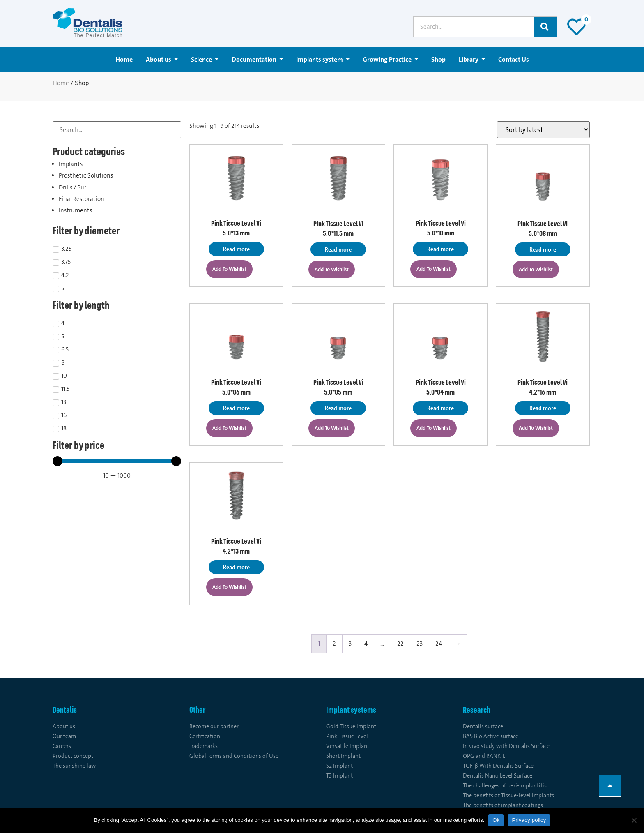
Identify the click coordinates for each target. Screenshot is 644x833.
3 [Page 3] (350, 644)
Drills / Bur (72, 187)
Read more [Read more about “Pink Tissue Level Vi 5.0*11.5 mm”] (338, 249)
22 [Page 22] (400, 644)
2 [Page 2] (334, 644)
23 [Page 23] (420, 644)
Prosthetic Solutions (86, 175)
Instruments (75, 210)
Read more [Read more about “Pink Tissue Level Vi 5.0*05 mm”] (338, 408)
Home (61, 83)
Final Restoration (82, 199)
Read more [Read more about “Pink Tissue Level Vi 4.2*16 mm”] (543, 408)
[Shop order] (543, 130)
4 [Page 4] (366, 644)
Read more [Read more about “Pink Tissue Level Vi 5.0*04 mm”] (440, 408)
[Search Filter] (117, 130)
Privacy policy (529, 820)
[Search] (545, 27)
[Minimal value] (117, 461)
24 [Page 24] (439, 644)
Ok (496, 820)
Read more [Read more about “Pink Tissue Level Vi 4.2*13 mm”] (236, 567)
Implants (71, 164)
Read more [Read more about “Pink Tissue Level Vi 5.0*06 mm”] (236, 408)
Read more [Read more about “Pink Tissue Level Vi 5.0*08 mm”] (543, 249)
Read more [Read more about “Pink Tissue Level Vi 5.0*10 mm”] (440, 249)
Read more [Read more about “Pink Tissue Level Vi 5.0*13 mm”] (236, 249)
